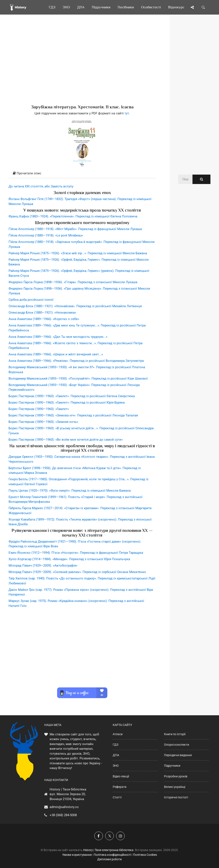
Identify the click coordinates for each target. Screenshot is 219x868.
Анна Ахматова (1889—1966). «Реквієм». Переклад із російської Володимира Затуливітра (76, 361)
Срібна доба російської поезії (31, 300)
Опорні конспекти (177, 745)
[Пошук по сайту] (203, 7)
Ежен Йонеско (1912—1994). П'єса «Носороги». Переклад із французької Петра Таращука (76, 553)
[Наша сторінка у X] (109, 836)
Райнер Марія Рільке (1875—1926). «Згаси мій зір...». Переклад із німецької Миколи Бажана (78, 253)
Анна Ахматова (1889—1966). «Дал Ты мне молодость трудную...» (58, 337)
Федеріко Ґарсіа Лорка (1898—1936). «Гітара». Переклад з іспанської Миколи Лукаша (73, 282)
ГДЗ (115, 745)
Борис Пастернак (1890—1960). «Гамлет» (39, 409)
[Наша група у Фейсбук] (99, 836)
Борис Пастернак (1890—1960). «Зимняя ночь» (43, 422)
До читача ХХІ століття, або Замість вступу (41, 186)
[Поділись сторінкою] (192, 7)
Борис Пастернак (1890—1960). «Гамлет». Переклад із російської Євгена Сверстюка (72, 396)
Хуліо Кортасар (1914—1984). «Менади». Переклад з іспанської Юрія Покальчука (69, 559)
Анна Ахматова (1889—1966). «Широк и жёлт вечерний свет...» (56, 354)
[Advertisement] (82, 66)
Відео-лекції (121, 776)
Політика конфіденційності (112, 855)
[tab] (82, 174)
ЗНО (116, 766)
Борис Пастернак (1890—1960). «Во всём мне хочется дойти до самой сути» (66, 440)
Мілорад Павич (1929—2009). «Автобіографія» (43, 566)
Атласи (118, 734)
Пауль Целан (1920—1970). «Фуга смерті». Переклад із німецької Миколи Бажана (70, 491)
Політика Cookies (145, 855)
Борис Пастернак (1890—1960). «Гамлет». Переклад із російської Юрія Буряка (67, 403)
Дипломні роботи (109, 859)
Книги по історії (175, 734)
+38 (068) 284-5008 (63, 815)
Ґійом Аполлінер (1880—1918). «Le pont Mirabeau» (46, 235)
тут (127, 113)
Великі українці (175, 787)
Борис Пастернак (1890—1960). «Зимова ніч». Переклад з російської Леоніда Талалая (73, 415)
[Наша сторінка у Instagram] (120, 836)
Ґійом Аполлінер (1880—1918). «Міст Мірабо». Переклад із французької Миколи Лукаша (75, 229)
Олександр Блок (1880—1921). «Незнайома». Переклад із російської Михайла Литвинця (75, 306)
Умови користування (77, 855)
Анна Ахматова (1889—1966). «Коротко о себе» (44, 319)
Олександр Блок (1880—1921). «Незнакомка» (42, 313)
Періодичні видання (178, 755)
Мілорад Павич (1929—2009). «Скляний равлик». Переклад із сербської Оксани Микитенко (77, 572)
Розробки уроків (176, 776)
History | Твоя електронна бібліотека (108, 850)
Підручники (172, 766)
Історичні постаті (176, 797)
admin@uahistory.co (64, 807)
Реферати (120, 787)
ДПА (116, 755)
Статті (117, 797)
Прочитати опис (27, 173)
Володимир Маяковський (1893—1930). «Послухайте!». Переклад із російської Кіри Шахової (78, 379)
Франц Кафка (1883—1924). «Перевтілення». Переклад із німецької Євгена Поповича (73, 216)
